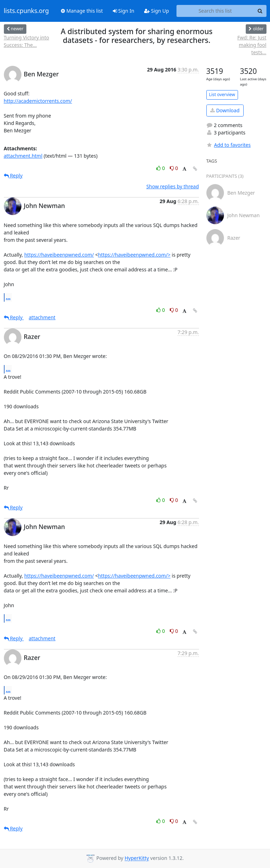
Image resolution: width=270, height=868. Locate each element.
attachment (42, 317)
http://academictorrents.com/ (38, 101)
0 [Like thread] (161, 168)
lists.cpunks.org (26, 11)
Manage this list (82, 11)
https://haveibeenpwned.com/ (59, 255)
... (8, 297)
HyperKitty (137, 858)
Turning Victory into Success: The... (27, 41)
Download (225, 110)
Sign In (124, 11)
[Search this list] (215, 11)
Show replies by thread (172, 186)
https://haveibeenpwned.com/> (134, 255)
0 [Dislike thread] (174, 168)
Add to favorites (229, 145)
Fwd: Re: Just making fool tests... (252, 45)
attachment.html (23, 156)
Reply (13, 175)
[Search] (260, 11)
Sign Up (157, 11)
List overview (222, 95)
